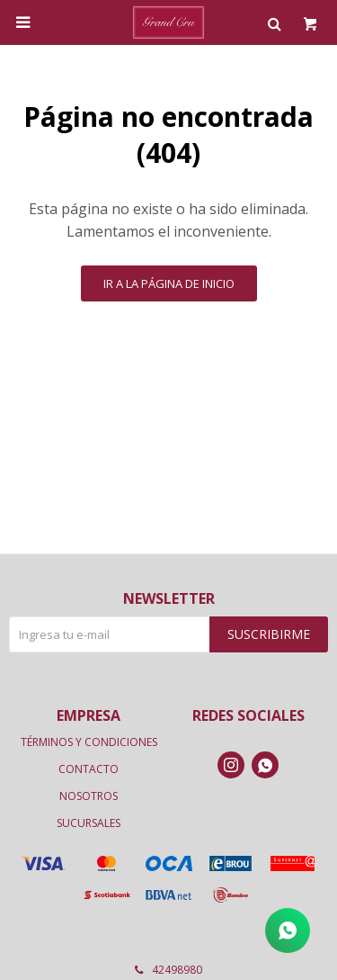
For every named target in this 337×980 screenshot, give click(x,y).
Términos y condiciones (89, 742)
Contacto (89, 769)
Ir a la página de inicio (169, 283)
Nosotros (89, 796)
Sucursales (89, 823)
